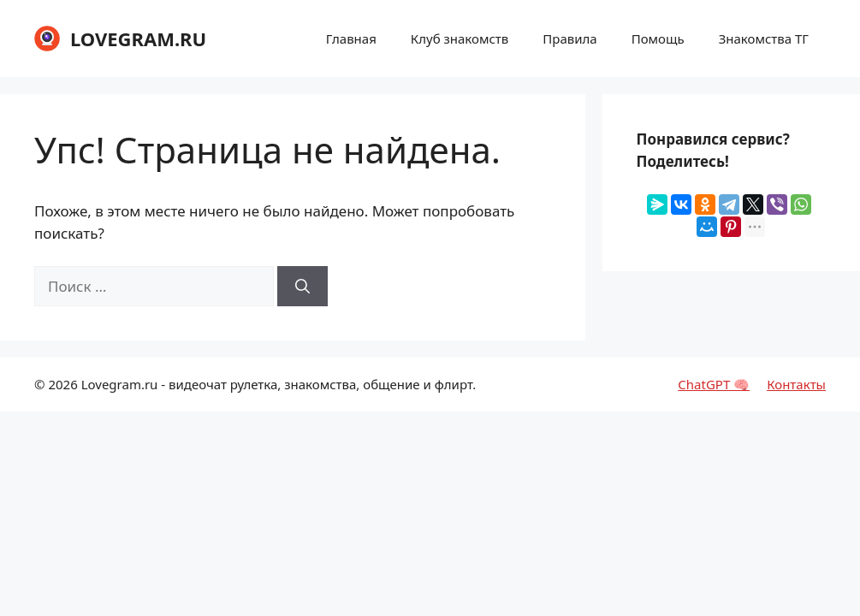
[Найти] (302, 287)
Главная (351, 38)
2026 (62, 384)
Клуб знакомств (460, 38)
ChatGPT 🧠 (714, 384)
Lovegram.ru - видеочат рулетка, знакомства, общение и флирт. (279, 384)
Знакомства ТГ (764, 38)
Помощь (658, 38)
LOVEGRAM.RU (138, 38)
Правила (569, 38)
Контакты (796, 384)
